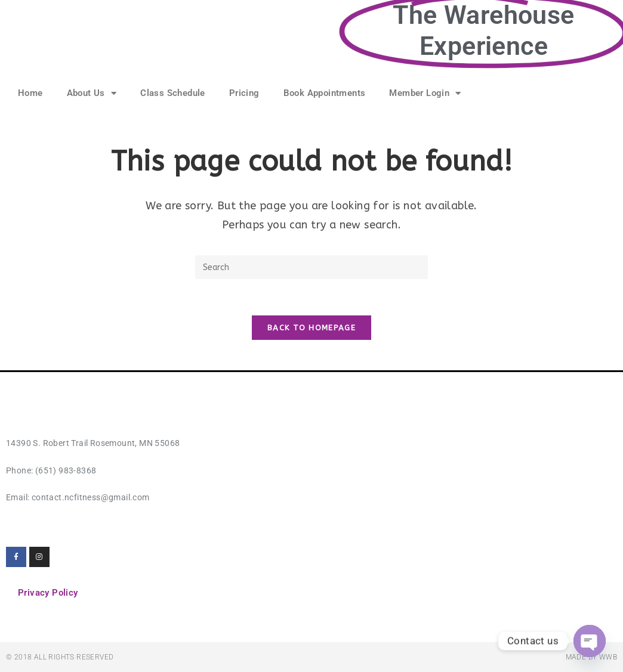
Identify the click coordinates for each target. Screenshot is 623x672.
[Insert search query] (311, 267)
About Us (92, 93)
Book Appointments (325, 93)
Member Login (425, 93)
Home (30, 93)
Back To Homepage (311, 328)
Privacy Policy (48, 593)
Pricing (244, 93)
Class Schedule (173, 93)
